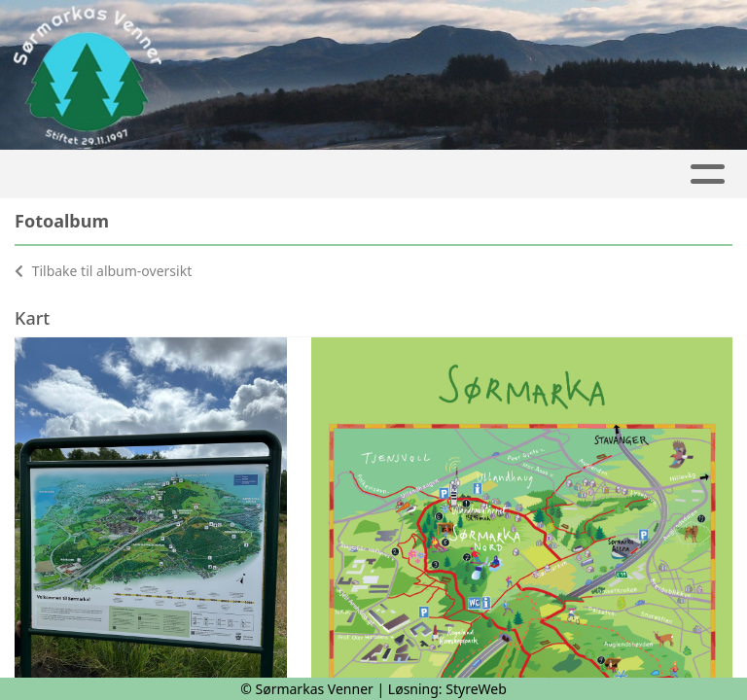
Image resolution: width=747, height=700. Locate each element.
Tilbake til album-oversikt (103, 271)
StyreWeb (476, 689)
